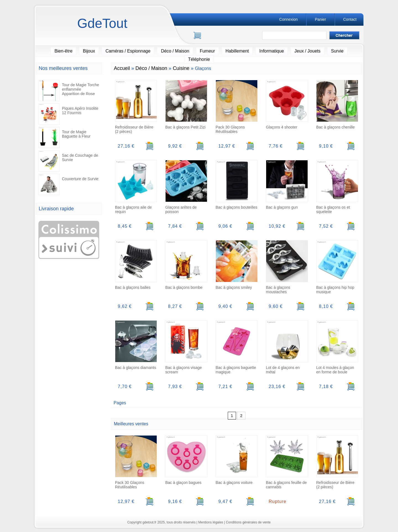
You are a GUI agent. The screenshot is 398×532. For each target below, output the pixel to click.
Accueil (122, 68)
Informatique (272, 51)
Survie (337, 51)
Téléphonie (199, 59)
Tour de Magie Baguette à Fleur (65, 137)
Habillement (237, 51)
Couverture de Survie (68, 184)
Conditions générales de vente (248, 522)
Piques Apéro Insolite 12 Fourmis (68, 114)
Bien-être (63, 51)
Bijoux (89, 51)
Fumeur (207, 51)
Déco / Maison (175, 51)
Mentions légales (211, 522)
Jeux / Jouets (307, 51)
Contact (350, 19)
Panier (320, 19)
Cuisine (181, 68)
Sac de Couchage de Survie (68, 161)
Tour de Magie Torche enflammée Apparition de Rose (69, 91)
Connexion (288, 19)
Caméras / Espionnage (128, 51)
